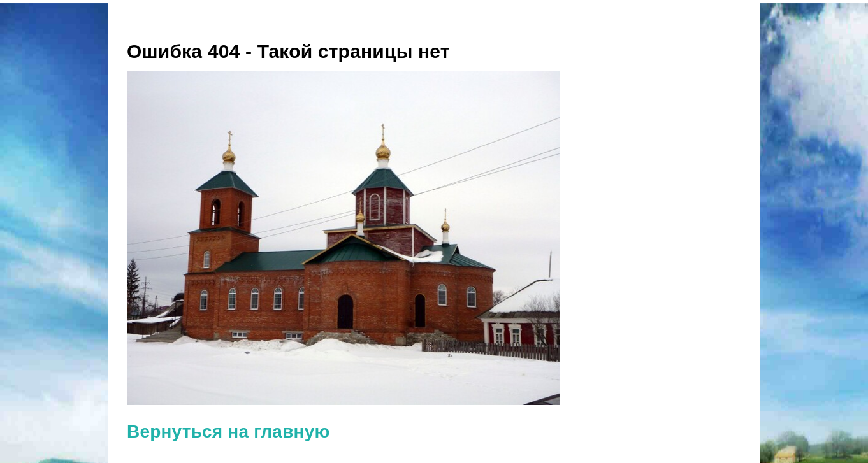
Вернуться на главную (228, 431)
